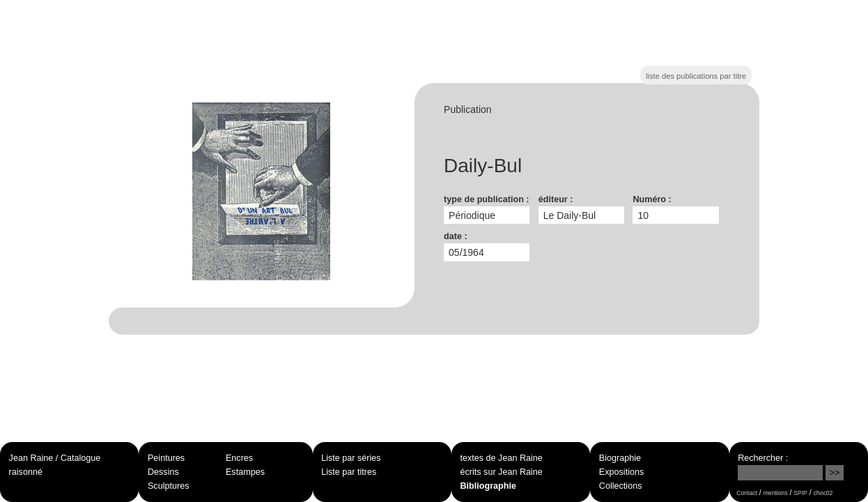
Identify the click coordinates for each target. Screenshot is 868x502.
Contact (746, 493)
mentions (776, 493)
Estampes (245, 472)
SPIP (800, 493)
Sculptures (169, 486)
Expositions (621, 472)
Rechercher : (763, 458)
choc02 (823, 493)
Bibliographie (488, 486)
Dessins (163, 472)
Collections (621, 486)
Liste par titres (349, 472)
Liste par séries (351, 458)
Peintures (166, 458)
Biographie (620, 458)
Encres (239, 458)
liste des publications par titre (696, 76)
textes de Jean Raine (502, 458)
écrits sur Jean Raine (502, 472)
